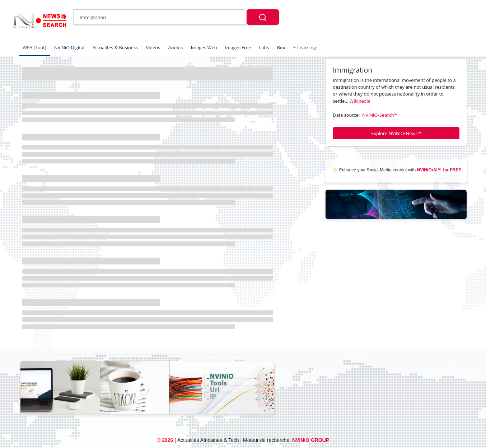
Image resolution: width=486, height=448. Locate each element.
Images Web (204, 47)
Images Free (238, 47)
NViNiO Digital (69, 47)
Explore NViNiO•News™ (396, 133)
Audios (176, 47)
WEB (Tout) (34, 47)
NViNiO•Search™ (380, 115)
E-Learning (305, 47)
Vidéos (153, 47)
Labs (264, 47)
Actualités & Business (115, 47)
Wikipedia (360, 101)
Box (281, 47)
